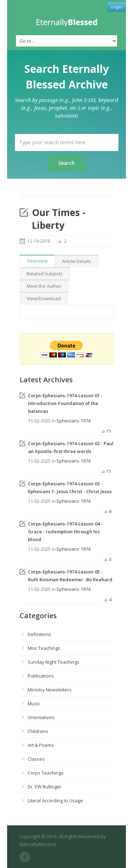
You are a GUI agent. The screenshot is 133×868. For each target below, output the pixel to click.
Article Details (77, 261)
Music (34, 703)
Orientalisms (41, 717)
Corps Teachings (46, 773)
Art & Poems (41, 745)
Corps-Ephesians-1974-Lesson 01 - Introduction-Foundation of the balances (65, 403)
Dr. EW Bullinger (45, 787)
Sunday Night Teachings (54, 662)
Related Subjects (45, 274)
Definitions (39, 634)
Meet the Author (44, 286)
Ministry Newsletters (50, 690)
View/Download (44, 298)
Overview (37, 261)
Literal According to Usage (55, 800)
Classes (36, 759)
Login (117, 7)
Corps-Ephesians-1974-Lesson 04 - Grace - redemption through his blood (65, 532)
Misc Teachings (44, 648)
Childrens (38, 731)
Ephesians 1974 (74, 421)
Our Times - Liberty (59, 219)
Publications (41, 676)
